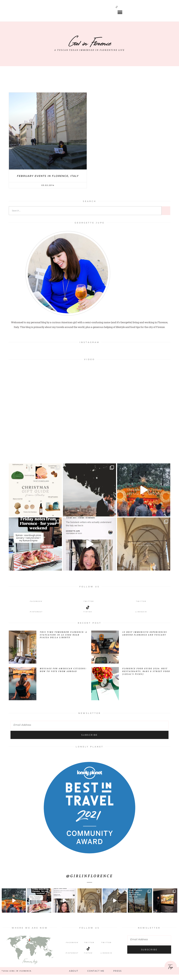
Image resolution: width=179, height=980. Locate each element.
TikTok (88, 958)
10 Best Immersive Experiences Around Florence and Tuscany (145, 638)
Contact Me (96, 976)
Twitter (89, 606)
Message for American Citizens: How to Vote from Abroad (63, 675)
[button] (120, 15)
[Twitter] (89, 602)
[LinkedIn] (141, 612)
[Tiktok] (88, 612)
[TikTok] (88, 953)
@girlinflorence (90, 881)
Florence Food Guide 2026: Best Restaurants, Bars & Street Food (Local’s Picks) (146, 676)
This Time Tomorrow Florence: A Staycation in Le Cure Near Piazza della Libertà (64, 640)
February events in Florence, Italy (48, 181)
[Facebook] (36, 602)
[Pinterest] (36, 612)
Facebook (36, 606)
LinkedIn (141, 617)
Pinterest (36, 617)
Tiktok (88, 617)
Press (118, 976)
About (73, 976)
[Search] (166, 216)
